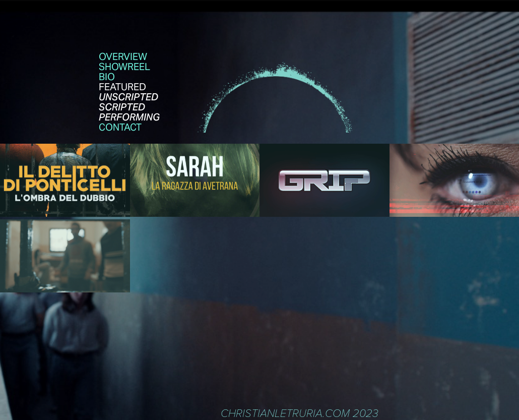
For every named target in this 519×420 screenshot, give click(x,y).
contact (120, 127)
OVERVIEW (123, 56)
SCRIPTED (122, 107)
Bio (107, 77)
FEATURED (122, 87)
